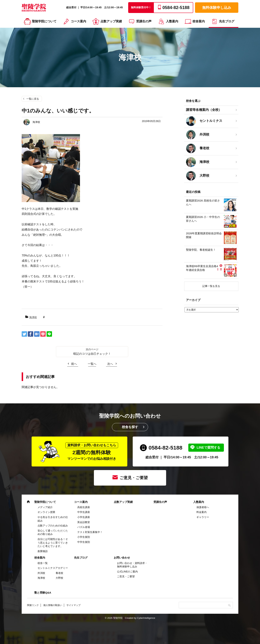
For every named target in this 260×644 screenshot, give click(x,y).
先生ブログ (227, 21)
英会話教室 (84, 522)
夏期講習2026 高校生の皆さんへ (203, 202)
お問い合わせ (122, 558)
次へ (110, 364)
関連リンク (33, 605)
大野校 (59, 578)
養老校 (59, 573)
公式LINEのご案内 (127, 572)
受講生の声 (144, 21)
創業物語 (43, 551)
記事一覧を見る (211, 286)
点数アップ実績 (111, 21)
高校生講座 (84, 507)
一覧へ (92, 364)
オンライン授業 (46, 512)
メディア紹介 (45, 507)
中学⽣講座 (84, 512)
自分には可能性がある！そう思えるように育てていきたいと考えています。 (53, 543)
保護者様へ (203, 507)
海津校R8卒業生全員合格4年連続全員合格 (204, 268)
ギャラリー (203, 517)
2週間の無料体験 (92, 452)
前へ (74, 364)
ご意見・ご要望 (134, 478)
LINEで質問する (208, 448)
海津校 (33, 317)
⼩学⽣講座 (84, 517)
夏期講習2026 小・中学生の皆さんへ (203, 219)
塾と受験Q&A (43, 593)
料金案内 (201, 512)
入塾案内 (172, 21)
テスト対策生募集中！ (90, 532)
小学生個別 (84, 537)
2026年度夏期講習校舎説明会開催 (204, 235)
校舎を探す (130, 427)
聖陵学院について (44, 21)
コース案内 (78, 21)
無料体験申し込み (217, 8)
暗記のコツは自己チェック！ (92, 354)
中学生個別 (84, 542)
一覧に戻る (33, 99)
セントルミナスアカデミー (53, 568)
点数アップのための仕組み (53, 526)
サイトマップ (73, 605)
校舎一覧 (43, 563)
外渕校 (41, 573)
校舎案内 (199, 21)
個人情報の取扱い (53, 605)
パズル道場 (84, 527)
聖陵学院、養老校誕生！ (201, 250)
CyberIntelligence (146, 618)
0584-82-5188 (165, 448)
